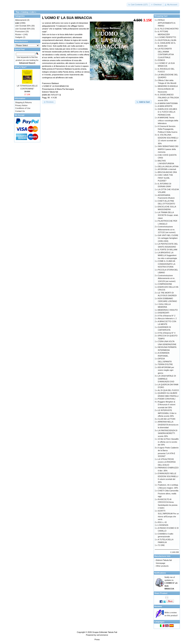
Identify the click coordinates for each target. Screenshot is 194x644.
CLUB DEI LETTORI (167, 419)
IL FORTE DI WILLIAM (168, 250)
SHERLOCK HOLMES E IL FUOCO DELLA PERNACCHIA (167, 112)
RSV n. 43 (162, 522)
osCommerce (102, 635)
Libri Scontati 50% (23, 29)
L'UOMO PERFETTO (167, 37)
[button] (138, 5)
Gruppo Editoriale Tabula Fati (105, 632)
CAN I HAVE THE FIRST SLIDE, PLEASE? (165, 178)
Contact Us (20, 111)
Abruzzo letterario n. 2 (167, 318)
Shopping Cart (161, 16)
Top (17, 12)
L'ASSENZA (163, 525)
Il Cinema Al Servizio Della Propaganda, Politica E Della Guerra (168, 129)
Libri (32, 12)
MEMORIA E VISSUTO (168, 310)
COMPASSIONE (165, 284)
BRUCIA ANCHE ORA (167, 172)
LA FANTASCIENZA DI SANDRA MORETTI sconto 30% (168, 433)
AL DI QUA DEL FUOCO (168, 390)
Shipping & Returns (23, 102)
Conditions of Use (23, 108)
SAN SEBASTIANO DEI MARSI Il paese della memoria (168, 149)
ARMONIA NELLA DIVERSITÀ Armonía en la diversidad (168, 425)
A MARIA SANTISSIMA (168, 103)
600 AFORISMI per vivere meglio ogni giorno (166, 370)
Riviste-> (19, 34)
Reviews (158, 606)
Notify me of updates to (171, 583)
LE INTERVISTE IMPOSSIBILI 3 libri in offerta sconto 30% (167, 413)
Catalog (25, 12)
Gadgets (19, 37)
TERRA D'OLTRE (165, 364)
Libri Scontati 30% (23, 26)
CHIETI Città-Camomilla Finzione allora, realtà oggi (168, 493)
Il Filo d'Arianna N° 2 (167, 316)
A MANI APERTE (165, 106)
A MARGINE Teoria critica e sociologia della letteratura (168, 120)
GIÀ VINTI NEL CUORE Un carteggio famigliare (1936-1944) (168, 238)
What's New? (21, 67)
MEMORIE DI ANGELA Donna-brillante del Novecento (168, 89)
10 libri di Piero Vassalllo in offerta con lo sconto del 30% (168, 442)
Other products (162, 566)
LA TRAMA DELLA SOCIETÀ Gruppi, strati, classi (168, 215)
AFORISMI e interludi (167, 169)
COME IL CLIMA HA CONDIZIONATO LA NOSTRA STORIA (167, 264)
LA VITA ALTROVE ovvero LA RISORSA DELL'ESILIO (167, 462)
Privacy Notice (21, 105)
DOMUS (161, 60)
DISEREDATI (164, 313)
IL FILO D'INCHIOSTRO (168, 29)
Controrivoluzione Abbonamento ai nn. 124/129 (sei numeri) (167, 278)
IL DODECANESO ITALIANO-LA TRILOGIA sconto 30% (168, 97)
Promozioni (20, 31)
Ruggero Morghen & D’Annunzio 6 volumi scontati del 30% (167, 405)
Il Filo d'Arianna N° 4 (167, 333)
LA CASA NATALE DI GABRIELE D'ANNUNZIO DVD (167, 379)
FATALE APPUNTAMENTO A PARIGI (167, 23)
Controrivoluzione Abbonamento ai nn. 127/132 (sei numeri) (167, 229)
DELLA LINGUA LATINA (168, 166)
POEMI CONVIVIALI (167, 399)
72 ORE (161, 545)
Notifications (160, 573)
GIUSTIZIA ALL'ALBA (167, 40)
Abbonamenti (21, 20)
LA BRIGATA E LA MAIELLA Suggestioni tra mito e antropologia (167, 255)
